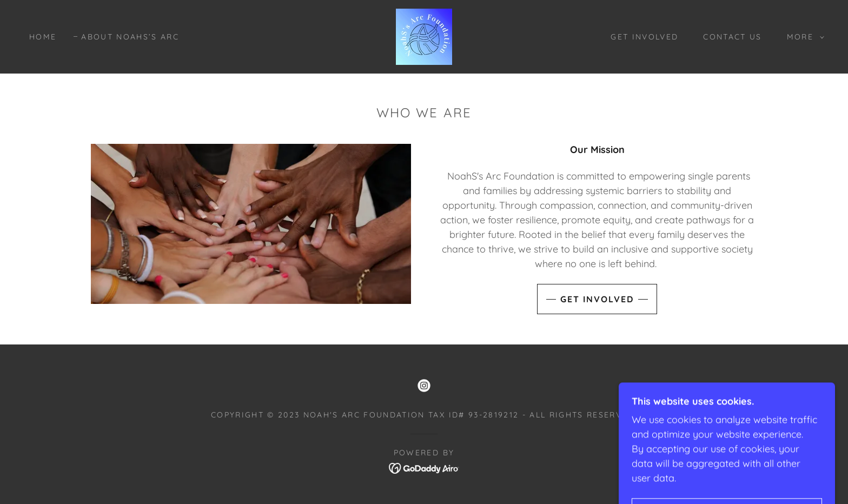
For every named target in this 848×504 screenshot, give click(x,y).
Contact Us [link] (732, 37)
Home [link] (43, 37)
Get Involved (597, 299)
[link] (424, 36)
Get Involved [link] (644, 37)
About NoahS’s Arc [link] (130, 37)
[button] (803, 37)
